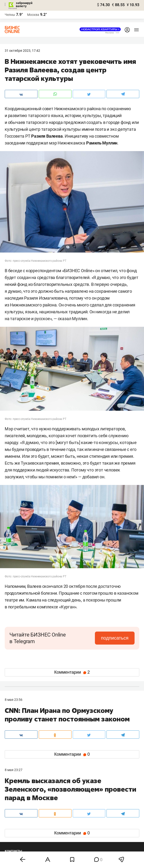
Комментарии (72, 672)
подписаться (115, 638)
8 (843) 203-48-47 (63, 794)
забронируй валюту (24, 4)
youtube (15, 831)
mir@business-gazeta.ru (68, 799)
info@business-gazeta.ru (23, 799)
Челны (10, 15)
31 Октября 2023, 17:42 (22, 51)
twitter (81, 816)
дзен (79, 823)
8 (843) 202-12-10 (18, 794)
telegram (15, 823)
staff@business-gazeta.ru (114, 794)
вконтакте (17, 816)
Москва (33, 15)
